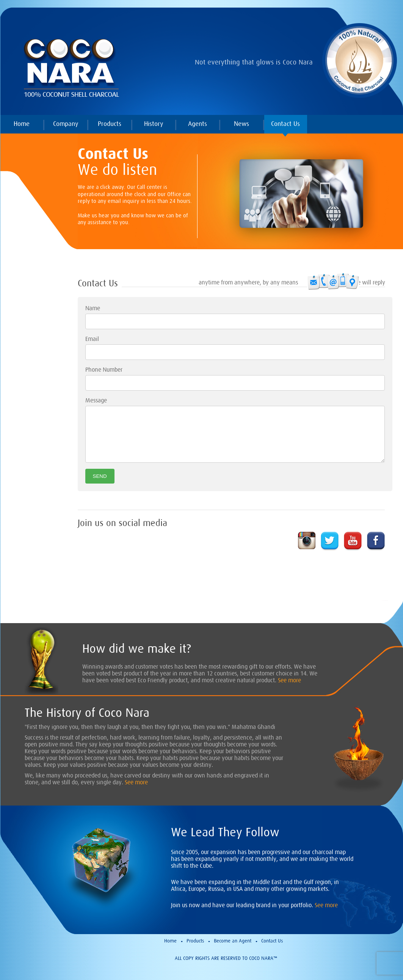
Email (92, 339)
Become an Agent (233, 941)
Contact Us (285, 124)
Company (66, 124)
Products (110, 124)
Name (93, 308)
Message (96, 400)
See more (289, 680)
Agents (198, 124)
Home (22, 124)
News (241, 124)
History (154, 124)
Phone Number (104, 369)
